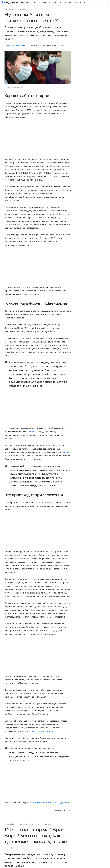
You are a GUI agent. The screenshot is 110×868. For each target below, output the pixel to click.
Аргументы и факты (32, 824)
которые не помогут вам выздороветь (51, 803)
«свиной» (31, 432)
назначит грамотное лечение (41, 731)
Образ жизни (23, 9)
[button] (38, 68)
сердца (65, 452)
